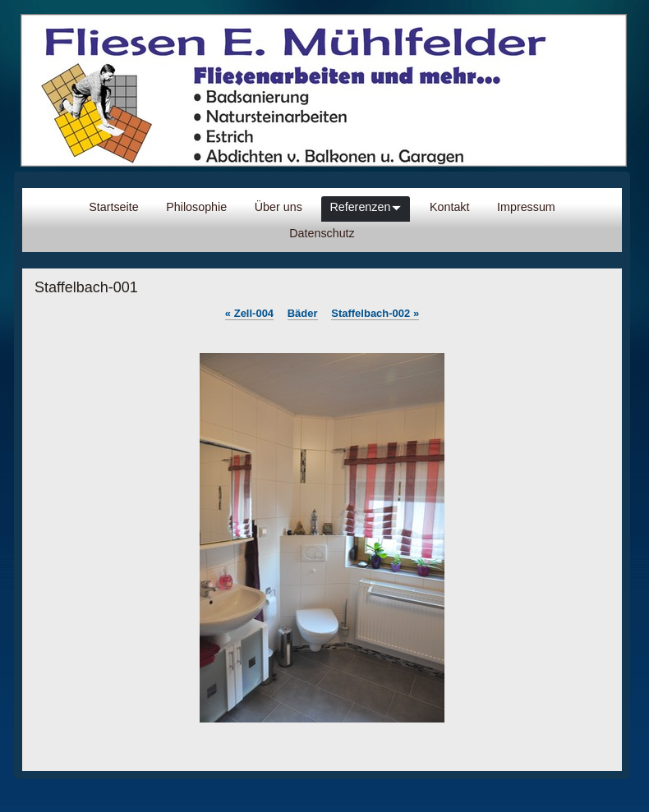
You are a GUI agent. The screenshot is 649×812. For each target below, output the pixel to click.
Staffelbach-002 (375, 313)
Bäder (303, 313)
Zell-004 (249, 313)
